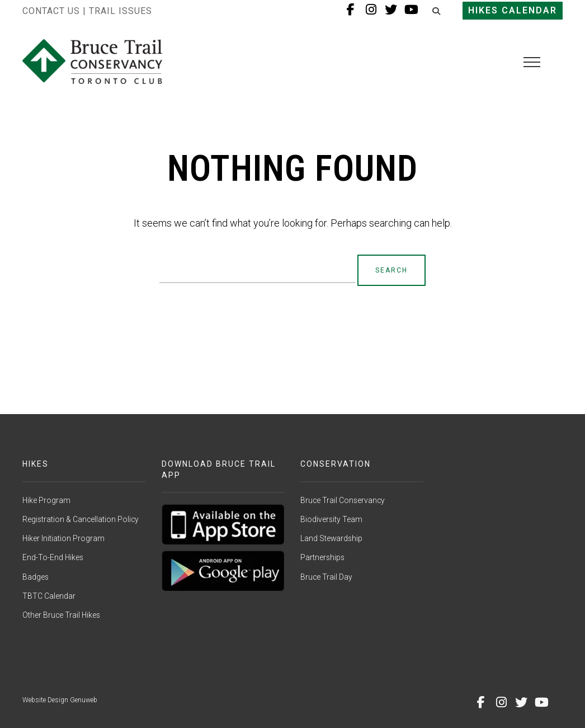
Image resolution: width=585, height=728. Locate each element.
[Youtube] (541, 702)
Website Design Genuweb (60, 700)
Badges (36, 577)
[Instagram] (501, 702)
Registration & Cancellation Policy (81, 519)
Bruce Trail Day (326, 577)
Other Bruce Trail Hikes (61, 615)
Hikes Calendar (513, 10)
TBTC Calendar (49, 596)
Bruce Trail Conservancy (343, 500)
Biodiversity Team (331, 519)
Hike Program (46, 500)
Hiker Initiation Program (63, 538)
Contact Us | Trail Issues (87, 11)
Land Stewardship (331, 538)
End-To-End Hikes (53, 557)
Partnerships (322, 557)
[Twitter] (521, 702)
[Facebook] (481, 702)
